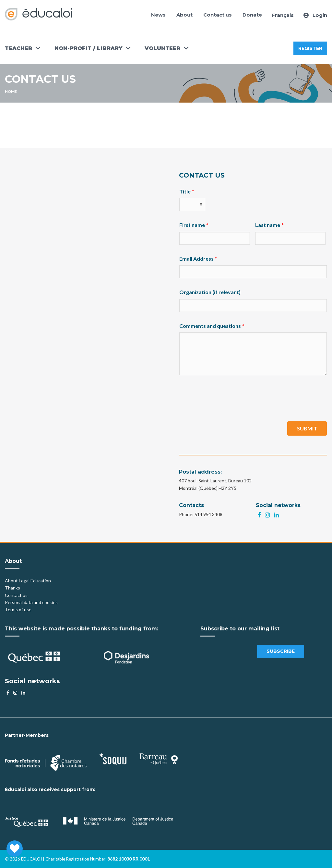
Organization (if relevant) (210, 292)
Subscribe (281, 651)
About (184, 15)
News (158, 15)
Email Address (196, 259)
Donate (252, 15)
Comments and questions (210, 326)
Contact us (218, 15)
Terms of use (18, 609)
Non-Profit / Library (88, 48)
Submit (307, 428)
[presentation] (229, 398)
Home (11, 91)
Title (185, 191)
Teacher (18, 48)
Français (283, 15)
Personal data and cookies (31, 602)
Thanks (13, 588)
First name (192, 225)
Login (315, 15)
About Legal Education (28, 581)
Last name (268, 225)
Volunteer (162, 48)
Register (310, 48)
